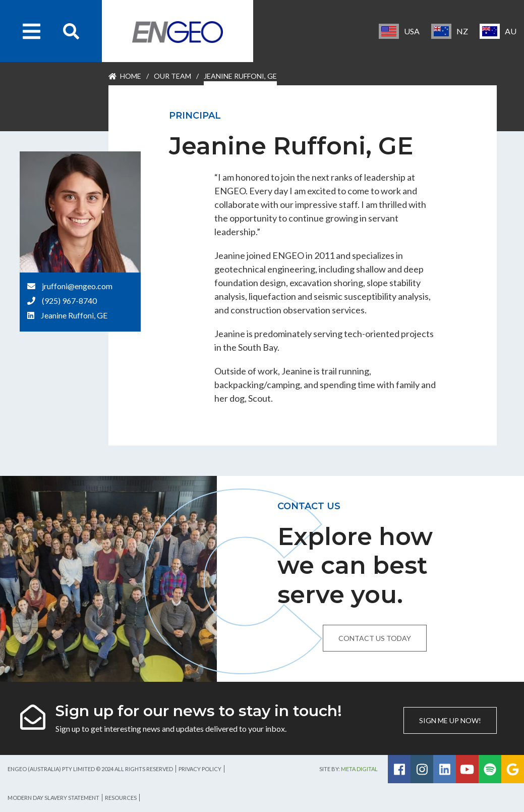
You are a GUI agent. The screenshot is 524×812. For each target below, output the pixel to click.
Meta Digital (359, 769)
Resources (121, 798)
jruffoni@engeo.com (77, 286)
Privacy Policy (200, 769)
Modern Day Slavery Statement (53, 798)
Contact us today (375, 638)
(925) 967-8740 (69, 301)
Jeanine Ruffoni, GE (74, 315)
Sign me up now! (450, 720)
